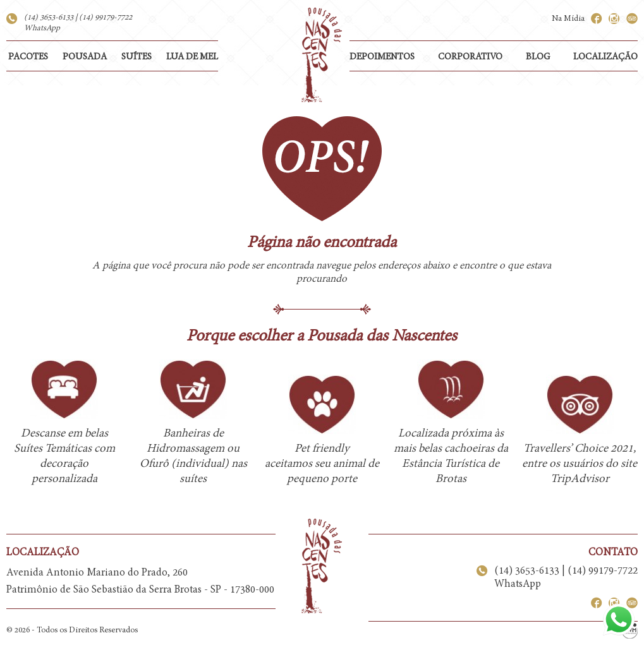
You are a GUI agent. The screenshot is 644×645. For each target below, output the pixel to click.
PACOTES (28, 57)
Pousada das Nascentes (322, 55)
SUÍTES (137, 57)
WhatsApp (42, 28)
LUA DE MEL (192, 57)
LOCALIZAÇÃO (605, 57)
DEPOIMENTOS (382, 57)
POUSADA (85, 57)
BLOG (538, 57)
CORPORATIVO (470, 57)
